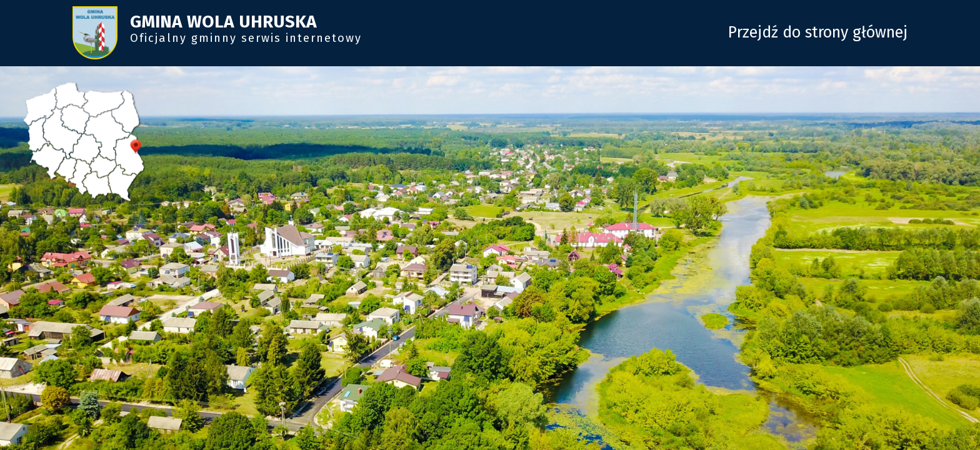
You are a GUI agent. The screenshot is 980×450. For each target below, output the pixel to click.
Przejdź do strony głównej (818, 32)
